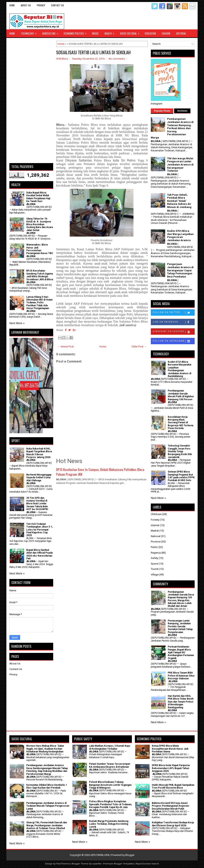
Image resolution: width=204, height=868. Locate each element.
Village (155, 575)
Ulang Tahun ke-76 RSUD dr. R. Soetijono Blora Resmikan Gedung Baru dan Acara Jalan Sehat (40, 224)
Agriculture (51, 32)
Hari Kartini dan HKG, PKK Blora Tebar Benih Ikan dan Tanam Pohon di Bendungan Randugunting (181, 702)
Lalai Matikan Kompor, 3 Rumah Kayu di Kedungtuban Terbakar (110, 747)
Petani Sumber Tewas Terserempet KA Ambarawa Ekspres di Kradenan (110, 765)
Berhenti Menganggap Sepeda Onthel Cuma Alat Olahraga (39, 478)
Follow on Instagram (174, 341)
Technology (30, 32)
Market (155, 531)
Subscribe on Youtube (174, 332)
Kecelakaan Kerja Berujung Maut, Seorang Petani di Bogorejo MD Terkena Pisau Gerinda (180, 423)
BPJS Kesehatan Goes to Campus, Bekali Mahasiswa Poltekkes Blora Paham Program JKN (100, 472)
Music (95, 33)
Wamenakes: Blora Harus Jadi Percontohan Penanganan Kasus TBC (40, 249)
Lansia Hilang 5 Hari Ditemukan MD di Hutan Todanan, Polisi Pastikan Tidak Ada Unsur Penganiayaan (39, 303)
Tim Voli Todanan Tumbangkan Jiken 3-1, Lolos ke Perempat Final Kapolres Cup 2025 (40, 530)
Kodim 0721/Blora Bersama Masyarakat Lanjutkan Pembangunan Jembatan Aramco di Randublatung (179, 369)
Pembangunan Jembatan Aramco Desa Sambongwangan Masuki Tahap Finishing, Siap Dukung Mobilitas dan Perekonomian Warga (47, 770)
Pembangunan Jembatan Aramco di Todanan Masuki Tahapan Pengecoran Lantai (48, 806)
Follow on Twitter (174, 313)
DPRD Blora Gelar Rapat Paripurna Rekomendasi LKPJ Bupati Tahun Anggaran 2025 (171, 768)
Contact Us (57, 5)
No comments (117, 59)
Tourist (155, 569)
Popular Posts (162, 111)
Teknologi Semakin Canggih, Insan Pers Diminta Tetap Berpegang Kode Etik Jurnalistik (180, 451)
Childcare (156, 514)
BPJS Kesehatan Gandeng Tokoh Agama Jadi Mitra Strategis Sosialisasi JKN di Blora (40, 275)
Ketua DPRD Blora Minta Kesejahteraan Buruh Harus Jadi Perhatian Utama (170, 749)
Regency (156, 553)
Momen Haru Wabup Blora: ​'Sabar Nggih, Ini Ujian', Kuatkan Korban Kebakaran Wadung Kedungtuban (45, 749)
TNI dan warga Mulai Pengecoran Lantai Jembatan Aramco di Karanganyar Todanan (180, 165)
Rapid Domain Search (147, 864)
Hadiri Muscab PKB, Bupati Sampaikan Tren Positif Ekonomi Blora (173, 786)
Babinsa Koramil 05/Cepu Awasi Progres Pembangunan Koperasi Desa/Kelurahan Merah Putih (170, 806)
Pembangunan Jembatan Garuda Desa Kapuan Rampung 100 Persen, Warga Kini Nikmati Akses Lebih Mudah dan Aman (181, 599)
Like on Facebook (174, 322)
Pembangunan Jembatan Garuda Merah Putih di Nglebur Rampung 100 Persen (181, 395)
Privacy (41, 5)
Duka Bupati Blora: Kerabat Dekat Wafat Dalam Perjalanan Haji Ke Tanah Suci (38, 197)
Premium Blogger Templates (119, 864)
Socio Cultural (131, 32)
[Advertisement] (31, 101)
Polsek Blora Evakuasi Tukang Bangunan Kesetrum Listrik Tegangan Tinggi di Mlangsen (110, 785)
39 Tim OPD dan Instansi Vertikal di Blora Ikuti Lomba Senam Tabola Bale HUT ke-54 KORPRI (37, 504)
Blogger (130, 855)
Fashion (166, 33)
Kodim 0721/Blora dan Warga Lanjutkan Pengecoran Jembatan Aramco (180, 236)
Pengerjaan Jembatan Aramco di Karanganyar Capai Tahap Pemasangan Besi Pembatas (180, 270)
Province (156, 542)
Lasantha (97, 864)
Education (150, 33)
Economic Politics (76, 32)
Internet (155, 525)
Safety (154, 558)
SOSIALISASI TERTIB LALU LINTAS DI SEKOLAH (93, 52)
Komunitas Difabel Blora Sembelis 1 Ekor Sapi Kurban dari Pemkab (47, 786)
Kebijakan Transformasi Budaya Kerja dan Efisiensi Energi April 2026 (173, 824)
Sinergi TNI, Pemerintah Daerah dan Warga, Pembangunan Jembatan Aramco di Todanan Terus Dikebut (47, 825)
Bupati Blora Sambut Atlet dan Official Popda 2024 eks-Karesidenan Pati (39, 554)
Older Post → (139, 347)
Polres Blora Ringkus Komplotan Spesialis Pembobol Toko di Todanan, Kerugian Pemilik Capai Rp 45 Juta (110, 804)
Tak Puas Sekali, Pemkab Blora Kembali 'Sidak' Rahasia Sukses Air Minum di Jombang (179, 201)
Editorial (181, 33)
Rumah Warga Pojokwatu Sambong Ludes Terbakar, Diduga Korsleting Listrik (109, 824)
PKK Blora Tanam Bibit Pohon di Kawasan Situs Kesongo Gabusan (181, 676)
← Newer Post (66, 347)
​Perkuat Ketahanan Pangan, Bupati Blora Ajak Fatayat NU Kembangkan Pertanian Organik (181, 652)
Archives (182, 111)
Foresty (155, 520)
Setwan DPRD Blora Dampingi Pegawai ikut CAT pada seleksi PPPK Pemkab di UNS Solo (181, 476)
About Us (26, 5)
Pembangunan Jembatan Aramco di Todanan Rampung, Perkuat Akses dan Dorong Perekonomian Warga (172, 128)
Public (154, 547)
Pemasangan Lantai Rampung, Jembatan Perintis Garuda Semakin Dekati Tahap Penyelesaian (180, 626)
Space (154, 564)
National (156, 536)
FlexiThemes (63, 864)
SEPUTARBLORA (100, 855)
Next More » (17, 323)
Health (111, 32)
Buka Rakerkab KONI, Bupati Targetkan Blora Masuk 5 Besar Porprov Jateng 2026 (39, 453)
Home (12, 5)
